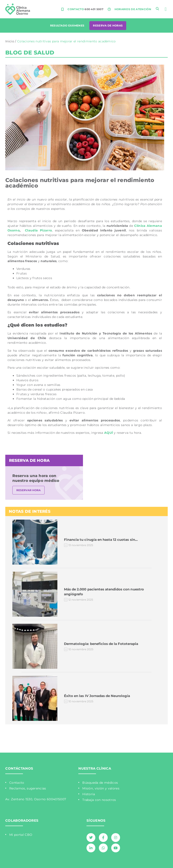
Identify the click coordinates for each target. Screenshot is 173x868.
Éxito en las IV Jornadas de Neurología (97, 696)
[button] (166, 9)
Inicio (10, 41)
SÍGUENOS (96, 820)
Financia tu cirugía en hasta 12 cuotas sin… (101, 540)
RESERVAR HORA (28, 490)
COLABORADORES (22, 820)
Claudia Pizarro (38, 230)
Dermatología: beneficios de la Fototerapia (101, 644)
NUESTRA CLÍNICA (95, 768)
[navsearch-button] (157, 9)
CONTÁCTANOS (19, 768)
